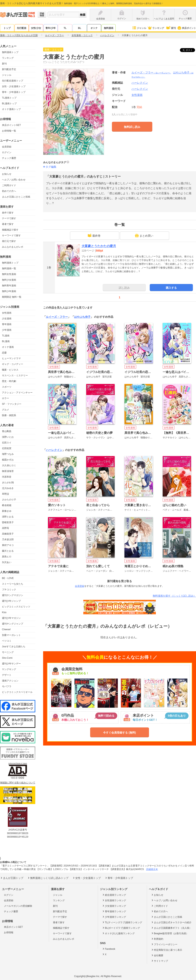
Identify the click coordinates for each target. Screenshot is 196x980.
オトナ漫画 (8, 347)
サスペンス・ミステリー (15, 376)
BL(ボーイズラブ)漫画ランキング (121, 928)
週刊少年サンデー (11, 664)
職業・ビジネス (10, 370)
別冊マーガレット (11, 635)
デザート (7, 675)
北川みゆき (8, 488)
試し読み (124, 288)
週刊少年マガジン (11, 618)
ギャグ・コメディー (13, 364)
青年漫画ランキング (114, 911)
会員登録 (7, 147)
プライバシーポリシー (164, 944)
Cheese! (6, 629)
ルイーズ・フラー (151, 72)
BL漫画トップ (9, 103)
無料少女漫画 (9, 280)
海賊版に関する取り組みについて (18, 783)
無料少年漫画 (9, 291)
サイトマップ (159, 961)
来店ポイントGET (11, 125)
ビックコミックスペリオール (17, 692)
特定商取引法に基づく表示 (167, 950)
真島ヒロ (7, 557)
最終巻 (94, 235)
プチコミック (9, 590)
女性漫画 (7, 313)
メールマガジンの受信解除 (18, 906)
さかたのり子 (9, 500)
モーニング (8, 652)
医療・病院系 (9, 415)
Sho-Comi (7, 658)
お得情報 (9, 932)
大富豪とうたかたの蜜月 (99, 246)
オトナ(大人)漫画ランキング (118, 933)
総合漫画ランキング (114, 895)
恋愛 (4, 353)
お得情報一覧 (9, 131)
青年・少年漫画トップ (14, 92)
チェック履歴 (9, 158)
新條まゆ (7, 511)
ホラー (5, 398)
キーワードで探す (11, 235)
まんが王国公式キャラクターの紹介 (171, 922)
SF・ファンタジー (12, 404)
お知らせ (7, 174)
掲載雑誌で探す (10, 230)
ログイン (7, 152)
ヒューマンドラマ (11, 358)
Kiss (4, 612)
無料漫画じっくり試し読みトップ (48, 878)
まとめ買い (144, 235)
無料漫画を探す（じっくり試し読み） (174, 596)
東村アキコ (8, 545)
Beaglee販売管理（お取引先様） (170, 933)
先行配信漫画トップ (13, 81)
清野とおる (8, 517)
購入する (171, 288)
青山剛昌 (7, 431)
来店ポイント (186, 28)
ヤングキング (9, 669)
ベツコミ (7, 641)
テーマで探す (9, 218)
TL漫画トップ (9, 98)
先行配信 (22, 28)
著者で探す (8, 224)
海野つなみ (8, 454)
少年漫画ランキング (114, 917)
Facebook (109, 949)
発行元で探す (9, 241)
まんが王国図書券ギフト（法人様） (171, 928)
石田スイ (7, 443)
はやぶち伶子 (82, 317)
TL (65, 28)
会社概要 (157, 955)
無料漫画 (109, 28)
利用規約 (157, 939)
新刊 (171, 28)
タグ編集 (51, 167)
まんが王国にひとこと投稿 (16, 197)
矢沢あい (7, 562)
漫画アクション (10, 681)
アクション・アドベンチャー (17, 393)
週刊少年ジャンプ (11, 601)
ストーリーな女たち (13, 584)
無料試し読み (132, 127)
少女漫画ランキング (114, 906)
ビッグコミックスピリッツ (16, 607)
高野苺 (5, 528)
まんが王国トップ (12, 878)
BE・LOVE (8, 578)
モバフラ (7, 686)
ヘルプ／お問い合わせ (14, 180)
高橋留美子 (8, 534)
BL (80, 28)
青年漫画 (7, 324)
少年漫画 (7, 330)
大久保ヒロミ (9, 465)
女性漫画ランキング (114, 900)
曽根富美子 (8, 522)
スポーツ (7, 387)
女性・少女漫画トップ (14, 86)
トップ (7, 28)
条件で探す (8, 213)
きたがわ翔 (8, 483)
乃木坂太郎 (8, 539)
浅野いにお (8, 437)
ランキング (156, 28)
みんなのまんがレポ (13, 247)
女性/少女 (36, 28)
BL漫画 (6, 341)
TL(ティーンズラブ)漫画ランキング (122, 922)
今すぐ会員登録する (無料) (119, 733)
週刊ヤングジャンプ (13, 624)
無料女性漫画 (9, 274)
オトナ (94, 28)
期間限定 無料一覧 (12, 297)
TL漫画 (6, 336)
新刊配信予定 (9, 69)
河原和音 (7, 477)
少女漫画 (7, 319)
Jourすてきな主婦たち (14, 647)
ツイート (190, 50)
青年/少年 (50, 28)
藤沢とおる (8, 551)
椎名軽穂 (7, 505)
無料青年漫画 (9, 286)
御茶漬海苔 (8, 471)
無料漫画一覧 (9, 268)
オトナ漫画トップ (11, 109)
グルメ (5, 410)
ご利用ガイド (9, 185)
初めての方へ (9, 191)
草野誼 (5, 494)
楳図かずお (8, 460)
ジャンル (139, 28)
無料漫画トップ (10, 52)
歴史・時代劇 (9, 381)
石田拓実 (7, 448)
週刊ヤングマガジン (13, 595)
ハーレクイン (140, 89)
